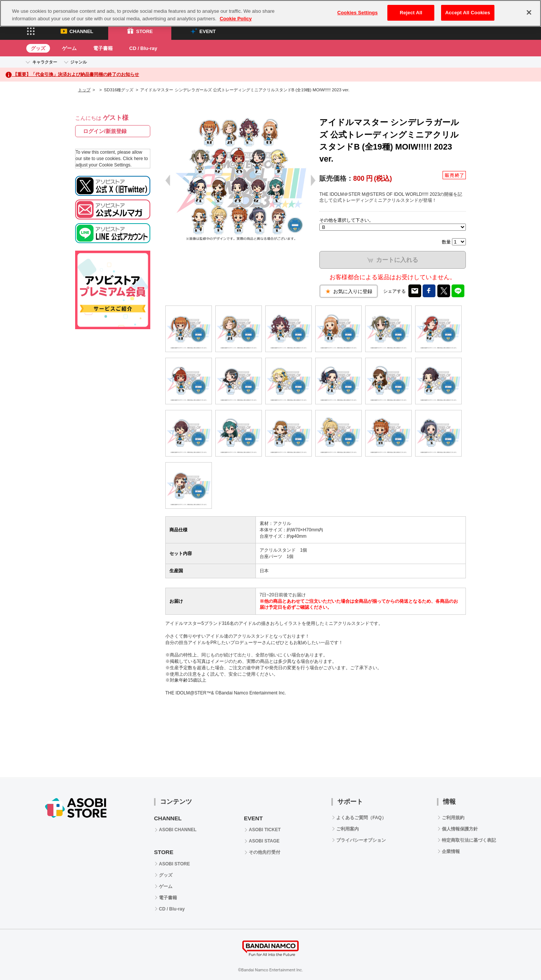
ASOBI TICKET (265, 830)
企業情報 (451, 851)
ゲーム (69, 48)
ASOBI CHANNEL (178, 830)
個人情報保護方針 (460, 829)
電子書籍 (103, 48)
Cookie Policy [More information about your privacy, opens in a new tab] (236, 19)
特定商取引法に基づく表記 (469, 840)
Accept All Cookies (468, 13)
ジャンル (79, 62)
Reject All (411, 13)
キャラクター (45, 62)
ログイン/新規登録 (105, 131)
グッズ (38, 48)
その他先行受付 (264, 852)
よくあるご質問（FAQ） (361, 818)
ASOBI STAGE (264, 841)
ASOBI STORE (174, 864)
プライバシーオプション (361, 840)
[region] (270, 13)
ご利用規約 (453, 818)
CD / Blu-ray (143, 48)
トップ (84, 90)
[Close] (529, 12)
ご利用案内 (348, 829)
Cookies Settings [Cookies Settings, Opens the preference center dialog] (358, 13)
